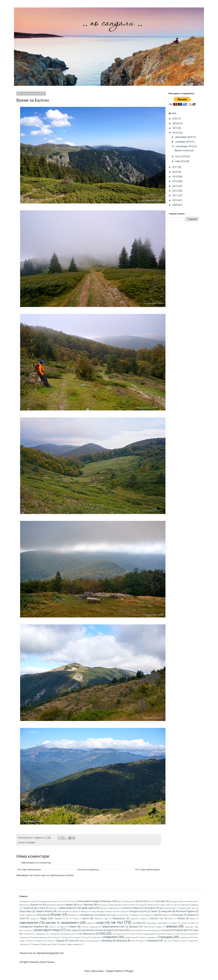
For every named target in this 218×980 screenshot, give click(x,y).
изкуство (166, 911)
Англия (71, 901)
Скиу (86, 937)
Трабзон (40, 941)
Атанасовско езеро (88, 901)
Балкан (31, 843)
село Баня (117, 934)
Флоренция (94, 941)
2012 (175, 191)
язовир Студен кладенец (70, 944)
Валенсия (24, 905)
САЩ (102, 934)
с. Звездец (53, 934)
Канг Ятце (124, 915)
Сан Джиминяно (68, 934)
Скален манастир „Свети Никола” (46, 937)
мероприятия (29, 923)
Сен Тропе (161, 934)
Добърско (115, 908)
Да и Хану (40, 908)
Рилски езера (135, 930)
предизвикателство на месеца (120, 927)
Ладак (44, 918)
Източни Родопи (185, 911)
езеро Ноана (113, 911)
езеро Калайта (64, 911)
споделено (110, 937)
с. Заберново (40, 934)
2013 (175, 186)
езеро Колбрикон (81, 911)
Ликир (75, 919)
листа (86, 918)
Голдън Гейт (164, 905)
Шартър (46, 944)
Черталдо (24, 944)
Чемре (176, 941)
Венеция (50, 905)
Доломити (150, 908)
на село (137, 923)
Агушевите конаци (28, 901)
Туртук (50, 941)
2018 (175, 133)
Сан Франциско (86, 934)
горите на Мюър (180, 905)
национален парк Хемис (157, 923)
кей (156, 915)
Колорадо (178, 915)
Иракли (31, 915)
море (100, 923)
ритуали (167, 930)
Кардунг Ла (137, 915)
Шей (54, 944)
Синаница (191, 934)
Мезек (193, 919)
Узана (72, 941)
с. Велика (27, 934)
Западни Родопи (138, 911)
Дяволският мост (188, 908)
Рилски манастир (152, 930)
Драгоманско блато (168, 908)
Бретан (183, 901)
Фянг (133, 941)
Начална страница (88, 870)
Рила (121, 930)
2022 (175, 119)
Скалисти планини (72, 937)
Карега (148, 915)
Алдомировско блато (48, 901)
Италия (56, 915)
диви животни (68, 908)
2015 (175, 177)
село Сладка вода (146, 934)
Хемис (141, 941)
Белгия (140, 901)
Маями (181, 918)
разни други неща (47, 930)
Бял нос (192, 901)
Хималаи (153, 941)
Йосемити (73, 915)
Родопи (179, 930)
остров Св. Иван (188, 923)
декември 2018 (184, 137)
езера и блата (44, 911)
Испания (42, 915)
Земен (154, 911)
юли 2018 (181, 156)
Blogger (129, 971)
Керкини (166, 915)
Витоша (89, 905)
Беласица (129, 901)
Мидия (90, 923)
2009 (175, 205)
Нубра (174, 923)
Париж (63, 927)
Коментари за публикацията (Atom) (54, 875)
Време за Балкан (184, 150)
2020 (175, 123)
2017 (175, 167)
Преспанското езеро (153, 927)
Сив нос (172, 934)
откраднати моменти (32, 927)
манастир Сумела (138, 919)
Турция (60, 941)
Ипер (22, 915)
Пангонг (53, 927)
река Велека (88, 930)
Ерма (124, 911)
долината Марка (131, 908)
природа (172, 926)
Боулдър (173, 901)
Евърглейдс (26, 911)
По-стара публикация (147, 870)
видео (70, 905)
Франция (122, 941)
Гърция (26, 908)
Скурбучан (95, 937)
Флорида (107, 941)
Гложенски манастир (147, 905)
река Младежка (106, 930)
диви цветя (88, 908)
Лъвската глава (101, 919)
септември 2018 (185, 146)
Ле (67, 919)
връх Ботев (116, 905)
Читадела (35, 944)
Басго (119, 901)
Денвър (53, 908)
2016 (175, 172)
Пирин (73, 927)
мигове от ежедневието (62, 923)
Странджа (165, 937)
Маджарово (119, 918)
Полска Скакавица (90, 927)
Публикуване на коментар (36, 863)
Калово (102, 915)
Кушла (33, 919)
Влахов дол (102, 905)
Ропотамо (193, 930)
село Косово (129, 934)
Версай (60, 905)
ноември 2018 (184, 142)
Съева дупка (185, 937)
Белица (151, 901)
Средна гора (130, 937)
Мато (171, 919)
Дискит (104, 908)
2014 (175, 181)
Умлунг (82, 941)
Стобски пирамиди (147, 937)
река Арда (72, 930)
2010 (175, 200)
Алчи (63, 901)
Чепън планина (189, 941)
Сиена (181, 934)
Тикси (30, 941)
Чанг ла (167, 941)
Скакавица (24, 937)
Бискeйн (161, 901)
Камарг (114, 915)
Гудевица (194, 905)
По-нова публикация (29, 870)
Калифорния (87, 915)
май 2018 (181, 161)
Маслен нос (157, 918)
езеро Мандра (98, 911)
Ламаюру (58, 919)
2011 (175, 195)
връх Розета (129, 905)
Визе (79, 905)
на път (117, 922)
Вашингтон (37, 905)
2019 (175, 128)
